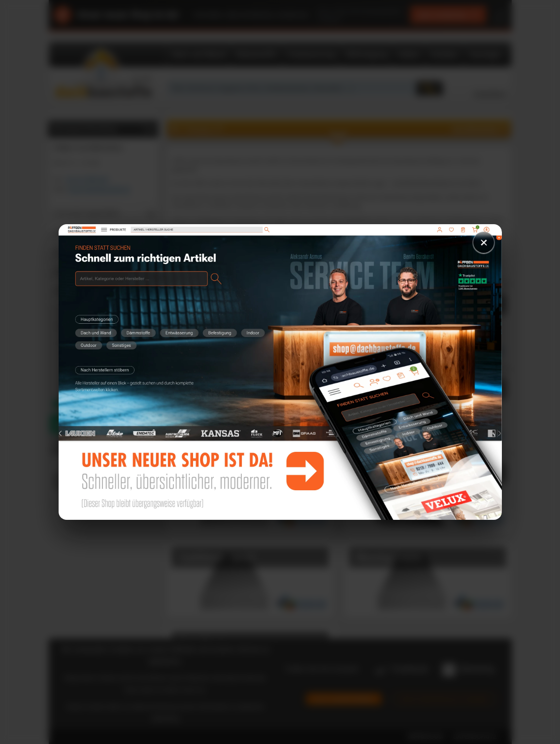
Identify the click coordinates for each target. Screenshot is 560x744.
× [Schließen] (483, 242)
